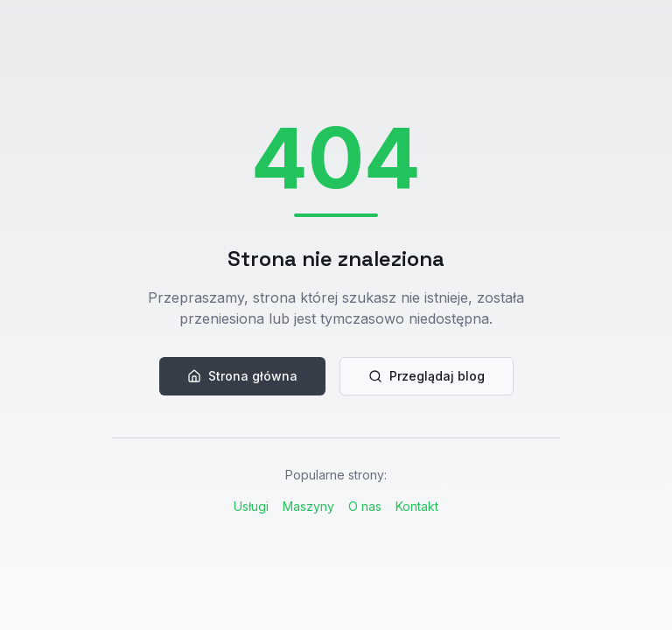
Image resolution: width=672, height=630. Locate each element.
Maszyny (308, 506)
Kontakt (417, 506)
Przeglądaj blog (427, 376)
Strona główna (242, 376)
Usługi (251, 506)
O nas (365, 506)
